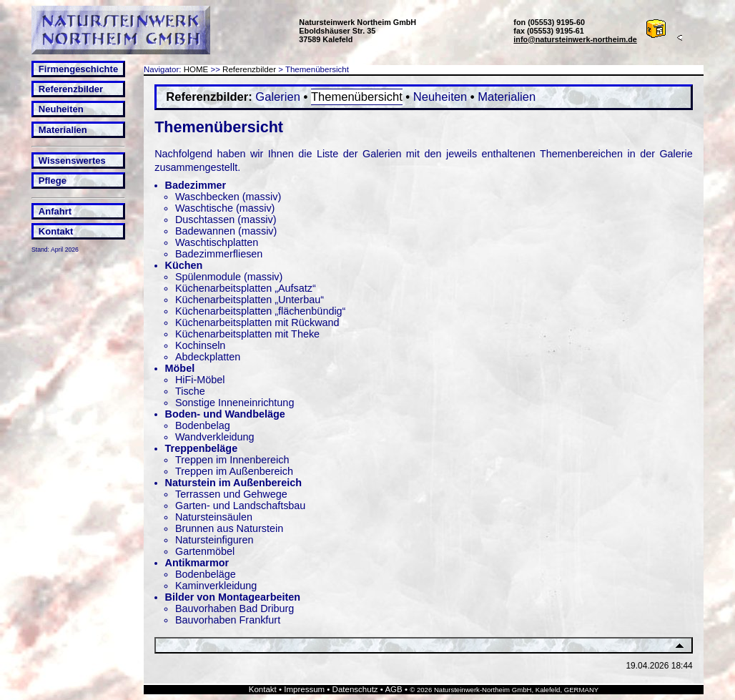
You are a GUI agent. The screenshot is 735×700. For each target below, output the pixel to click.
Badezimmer (196, 185)
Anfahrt (55, 211)
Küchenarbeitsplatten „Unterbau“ (250, 300)
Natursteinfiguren (214, 540)
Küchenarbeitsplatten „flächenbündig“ (260, 311)
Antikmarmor (197, 563)
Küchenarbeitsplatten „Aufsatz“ (246, 288)
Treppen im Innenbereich (232, 460)
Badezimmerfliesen (219, 254)
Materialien (63, 130)
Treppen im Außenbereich (234, 471)
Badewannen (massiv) (226, 231)
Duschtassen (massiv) (226, 220)
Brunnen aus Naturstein (229, 528)
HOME (196, 69)
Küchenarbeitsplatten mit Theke (247, 334)
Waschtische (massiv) (225, 208)
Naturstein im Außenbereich (233, 483)
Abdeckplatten (208, 357)
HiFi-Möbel (200, 380)
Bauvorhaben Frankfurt (228, 620)
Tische (190, 391)
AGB (393, 689)
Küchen (184, 265)
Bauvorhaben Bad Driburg (235, 608)
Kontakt (56, 231)
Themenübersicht (357, 97)
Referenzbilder (71, 89)
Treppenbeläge (202, 448)
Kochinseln (200, 345)
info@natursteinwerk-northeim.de (575, 39)
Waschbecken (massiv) (228, 197)
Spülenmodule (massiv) (229, 277)
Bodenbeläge (206, 574)
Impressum (304, 689)
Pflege (53, 181)
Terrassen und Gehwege (231, 494)
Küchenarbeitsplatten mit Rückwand (257, 322)
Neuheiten (61, 109)
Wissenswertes (72, 161)
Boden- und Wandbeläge (225, 414)
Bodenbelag (203, 425)
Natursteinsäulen (214, 517)
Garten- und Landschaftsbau (240, 506)
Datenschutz (355, 689)
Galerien (278, 97)
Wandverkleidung (215, 437)
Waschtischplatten (217, 242)
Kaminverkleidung (216, 586)
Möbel (180, 368)
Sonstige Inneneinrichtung (235, 403)
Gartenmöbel (205, 551)
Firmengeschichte (78, 69)
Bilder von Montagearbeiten (233, 597)
